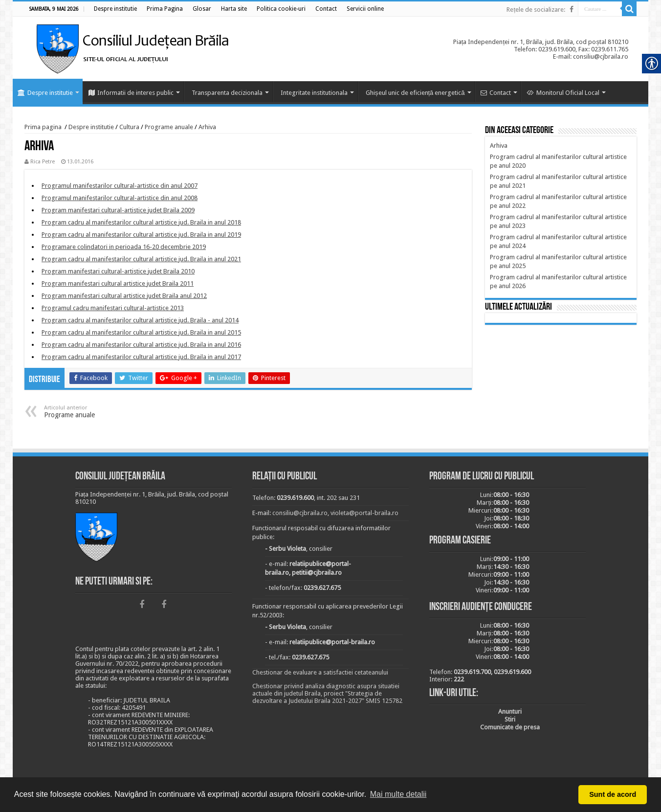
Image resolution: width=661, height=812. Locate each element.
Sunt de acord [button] (613, 794)
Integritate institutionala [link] (314, 93)
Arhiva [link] (207, 127)
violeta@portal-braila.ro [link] (364, 513)
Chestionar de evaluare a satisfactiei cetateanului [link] (320, 672)
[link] (115, 9)
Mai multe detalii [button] (398, 794)
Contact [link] (496, 93)
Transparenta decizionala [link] (227, 93)
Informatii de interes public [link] (131, 93)
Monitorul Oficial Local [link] (563, 93)
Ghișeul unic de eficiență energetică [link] (415, 93)
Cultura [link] (129, 127)
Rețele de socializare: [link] (536, 10)
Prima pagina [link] (43, 127)
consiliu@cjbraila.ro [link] (300, 513)
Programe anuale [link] (169, 127)
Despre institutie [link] (45, 93)
